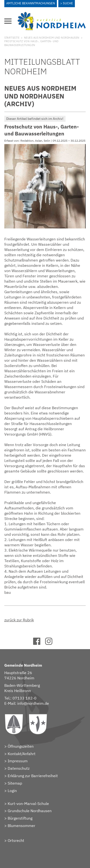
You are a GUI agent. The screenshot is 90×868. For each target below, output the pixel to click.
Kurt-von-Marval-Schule (28, 804)
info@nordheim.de (33, 703)
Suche (68, 3)
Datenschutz (19, 768)
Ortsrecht (16, 840)
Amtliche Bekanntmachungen (31, 3)
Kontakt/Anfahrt (22, 754)
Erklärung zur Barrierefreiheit (33, 776)
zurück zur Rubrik (19, 620)
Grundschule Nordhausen (30, 811)
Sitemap (15, 783)
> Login (11, 791)
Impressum (18, 761)
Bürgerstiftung (20, 818)
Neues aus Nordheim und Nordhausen (52, 38)
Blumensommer (21, 826)
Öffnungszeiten (21, 746)
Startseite (12, 38)
